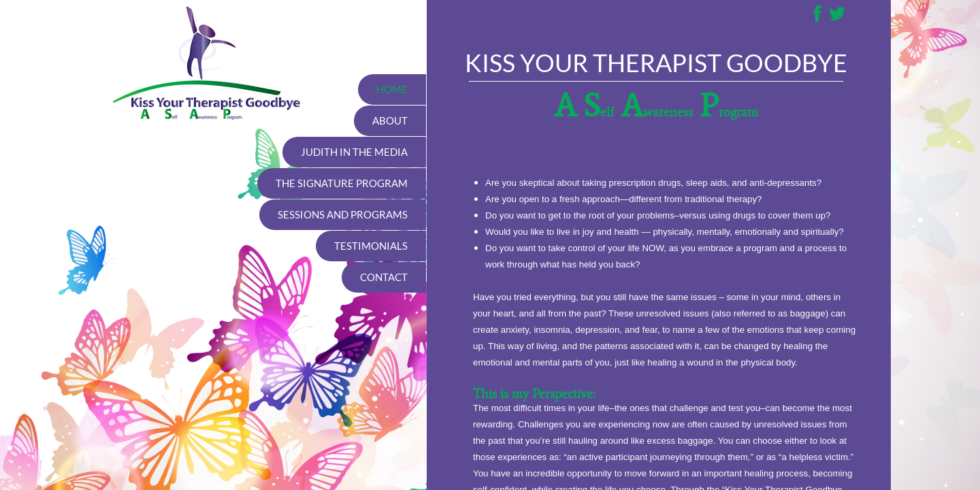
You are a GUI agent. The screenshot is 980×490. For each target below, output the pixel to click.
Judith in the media (354, 152)
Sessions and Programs (343, 214)
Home (392, 89)
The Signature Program (342, 183)
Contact (384, 277)
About (390, 120)
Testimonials (371, 246)
